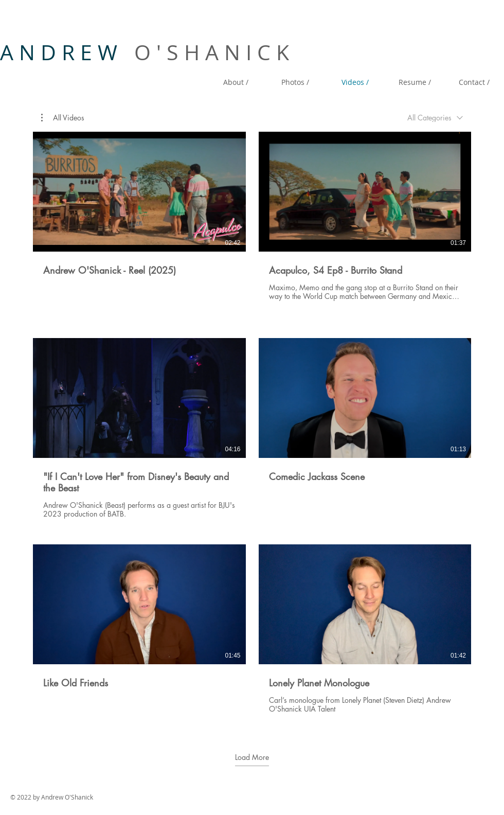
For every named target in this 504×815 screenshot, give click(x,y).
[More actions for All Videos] (63, 118)
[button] (63, 118)
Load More (252, 757)
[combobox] (435, 118)
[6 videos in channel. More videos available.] (252, 428)
